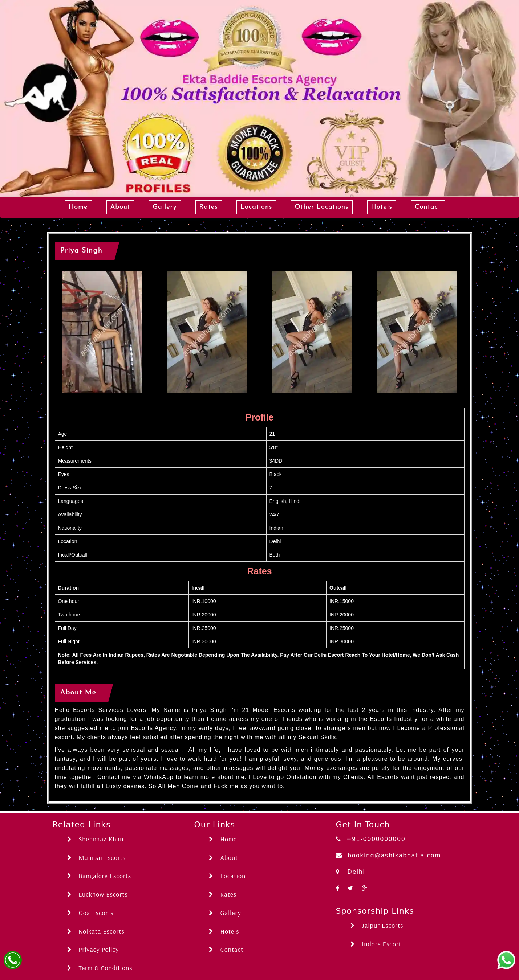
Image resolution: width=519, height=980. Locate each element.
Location (227, 876)
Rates (209, 207)
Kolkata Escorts (96, 931)
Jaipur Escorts (377, 925)
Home (78, 207)
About (120, 207)
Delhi (351, 872)
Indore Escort (376, 944)
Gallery (165, 207)
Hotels (382, 207)
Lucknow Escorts (98, 894)
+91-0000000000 (371, 839)
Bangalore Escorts (99, 876)
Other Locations (322, 207)
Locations (256, 207)
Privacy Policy (93, 949)
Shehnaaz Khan (96, 839)
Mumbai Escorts (97, 858)
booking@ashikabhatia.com (389, 855)
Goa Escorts (90, 913)
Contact (428, 207)
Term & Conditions (100, 968)
